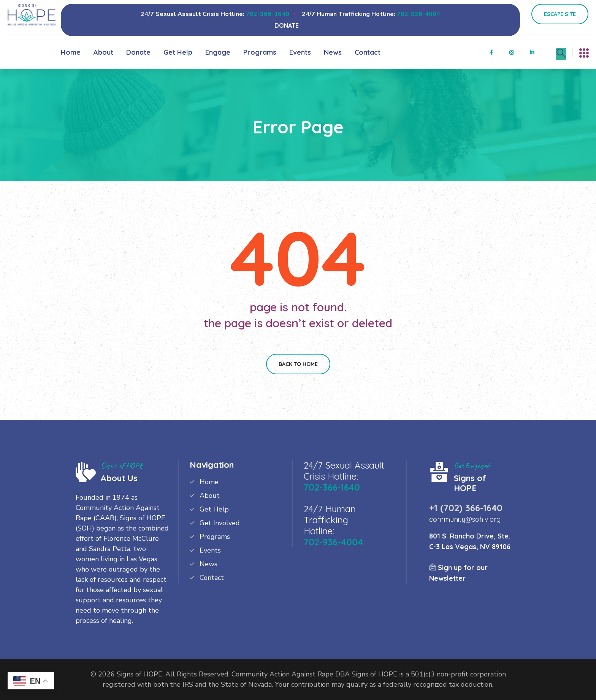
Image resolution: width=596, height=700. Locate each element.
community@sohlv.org (465, 519)
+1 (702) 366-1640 (466, 508)
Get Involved (220, 523)
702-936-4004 (418, 14)
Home (71, 52)
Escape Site (560, 14)
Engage (218, 52)
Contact (368, 52)
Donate (138, 52)
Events (300, 52)
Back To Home (298, 364)
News (333, 52)
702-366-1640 (268, 14)
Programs (260, 52)
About (103, 52)
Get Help (178, 52)
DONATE (287, 25)
